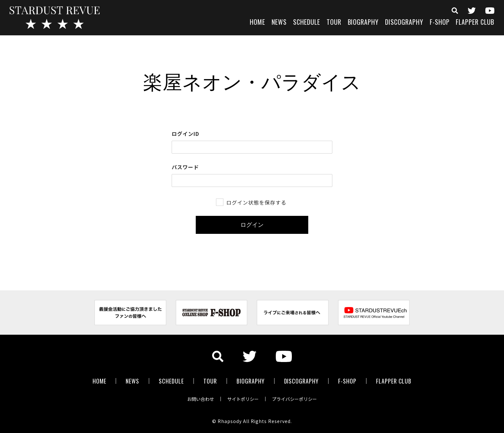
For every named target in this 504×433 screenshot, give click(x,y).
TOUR (334, 23)
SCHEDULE (307, 23)
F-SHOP (440, 23)
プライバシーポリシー (294, 399)
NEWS (279, 23)
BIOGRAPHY (363, 23)
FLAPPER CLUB (475, 23)
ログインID (185, 134)
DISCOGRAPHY (404, 23)
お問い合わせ (201, 399)
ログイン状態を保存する (256, 202)
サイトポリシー (243, 399)
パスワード (185, 167)
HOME (257, 23)
